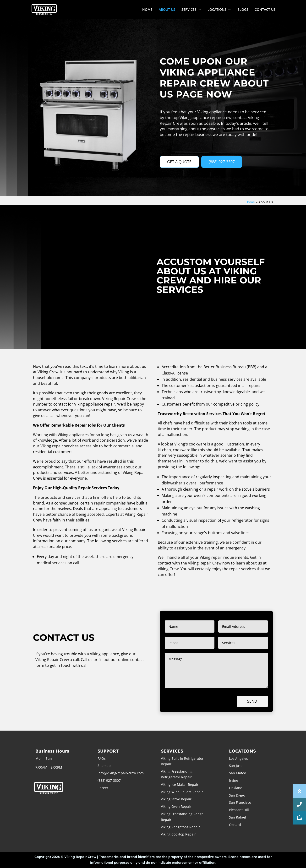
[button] (299, 818)
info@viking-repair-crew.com (121, 773)
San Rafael (238, 817)
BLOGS (243, 10)
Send (252, 701)
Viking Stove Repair (176, 799)
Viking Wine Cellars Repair (182, 792)
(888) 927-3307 (222, 162)
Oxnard (235, 825)
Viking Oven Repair (176, 806)
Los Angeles (238, 758)
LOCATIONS (217, 10)
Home (250, 202)
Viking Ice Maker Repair (180, 784)
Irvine (234, 780)
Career (103, 788)
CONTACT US (265, 10)
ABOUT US (167, 10)
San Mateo (238, 773)
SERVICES (189, 10)
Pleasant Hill (239, 810)
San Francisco (240, 802)
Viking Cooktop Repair (178, 834)
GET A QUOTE (179, 162)
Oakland (236, 788)
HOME (147, 10)
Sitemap (104, 766)
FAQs (102, 758)
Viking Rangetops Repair (180, 827)
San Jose (236, 766)
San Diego (237, 795)
